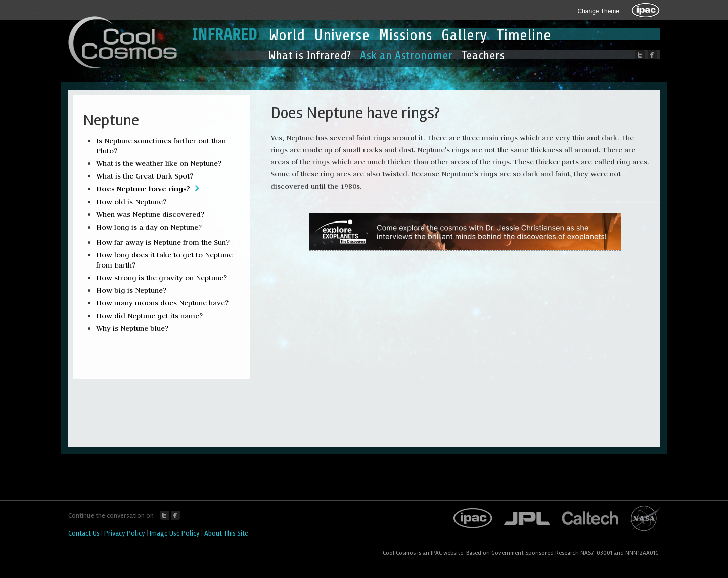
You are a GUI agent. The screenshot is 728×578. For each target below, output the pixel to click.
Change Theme (599, 11)
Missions (405, 35)
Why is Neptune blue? (132, 328)
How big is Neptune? (131, 290)
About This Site (226, 533)
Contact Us (84, 533)
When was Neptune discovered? (150, 214)
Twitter (165, 515)
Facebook (175, 515)
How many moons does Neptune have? (162, 303)
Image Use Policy (175, 533)
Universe (342, 35)
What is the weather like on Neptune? (159, 163)
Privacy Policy (125, 533)
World (287, 35)
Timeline (524, 35)
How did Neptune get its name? (149, 316)
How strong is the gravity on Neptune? (162, 278)
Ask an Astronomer (406, 55)
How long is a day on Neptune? (149, 227)
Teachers (483, 55)
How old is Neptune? (131, 202)
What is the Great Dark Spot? (145, 176)
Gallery (464, 35)
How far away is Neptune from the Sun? (163, 242)
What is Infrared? (310, 55)
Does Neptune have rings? (143, 188)
